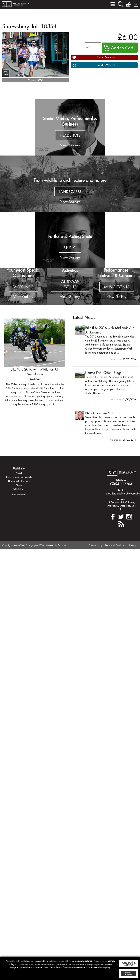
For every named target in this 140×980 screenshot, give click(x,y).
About (19, 473)
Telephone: (121, 480)
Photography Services (19, 481)
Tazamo (62, 545)
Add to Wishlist (106, 65)
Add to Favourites (106, 57)
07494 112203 (121, 484)
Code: (32, 80)
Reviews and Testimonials (19, 477)
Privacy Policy (96, 545)
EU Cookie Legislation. (82, 961)
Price (119, 33)
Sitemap (133, 545)
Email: (121, 490)
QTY (88, 47)
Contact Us (19, 489)
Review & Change (129, 974)
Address (121, 499)
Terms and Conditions (115, 545)
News (19, 485)
